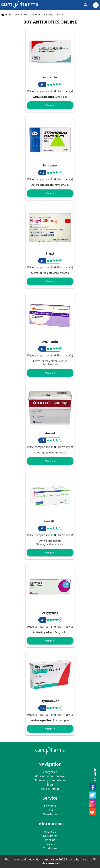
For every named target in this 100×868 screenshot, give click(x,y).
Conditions (50, 848)
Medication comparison (50, 776)
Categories (50, 772)
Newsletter (50, 814)
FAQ (50, 810)
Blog (50, 784)
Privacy (50, 844)
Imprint (50, 840)
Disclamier (50, 836)
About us (50, 832)
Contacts (50, 806)
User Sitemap (50, 789)
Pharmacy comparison (50, 780)
